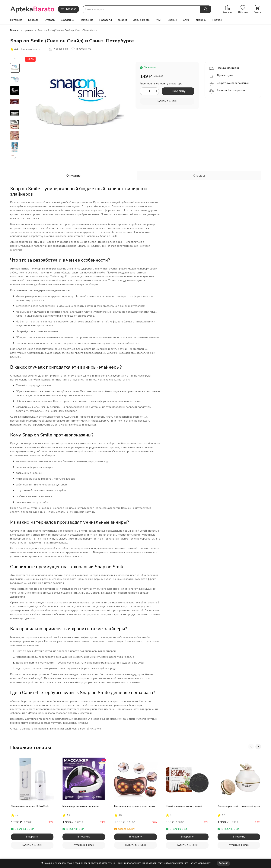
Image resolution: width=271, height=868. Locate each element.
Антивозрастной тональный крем (239, 806)
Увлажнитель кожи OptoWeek (30, 806)
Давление (67, 20)
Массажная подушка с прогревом (135, 806)
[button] (15, 158)
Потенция (16, 20)
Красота (33, 20)
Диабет (123, 20)
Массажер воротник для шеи (81, 806)
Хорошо (223, 863)
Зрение (172, 20)
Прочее (217, 20)
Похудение (87, 20)
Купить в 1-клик (167, 101)
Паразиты (106, 20)
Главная (15, 31)
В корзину (178, 91)
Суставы (50, 20)
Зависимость (141, 20)
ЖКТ (159, 20)
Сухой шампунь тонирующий (184, 806)
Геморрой (201, 20)
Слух (186, 20)
